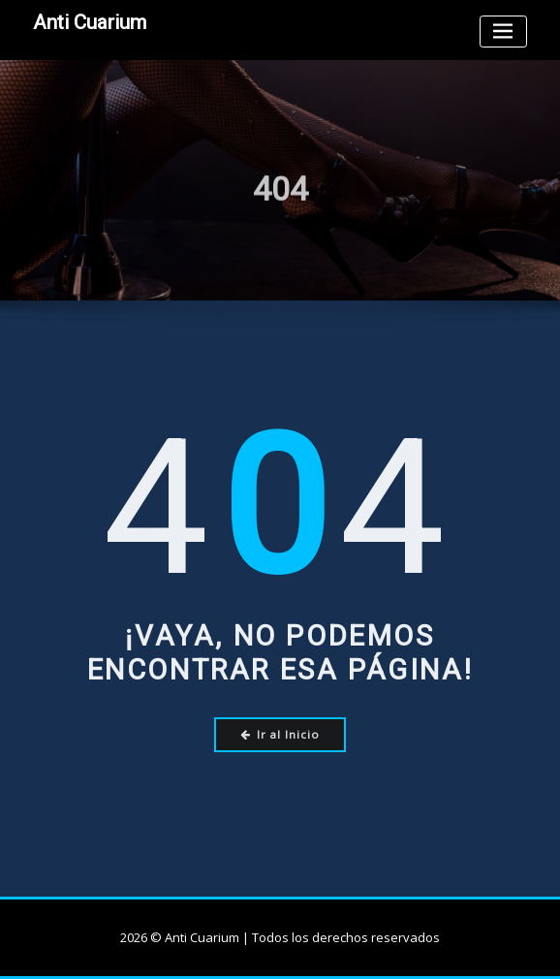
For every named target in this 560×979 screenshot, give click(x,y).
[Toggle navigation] (503, 32)
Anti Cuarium (90, 22)
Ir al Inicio (280, 734)
